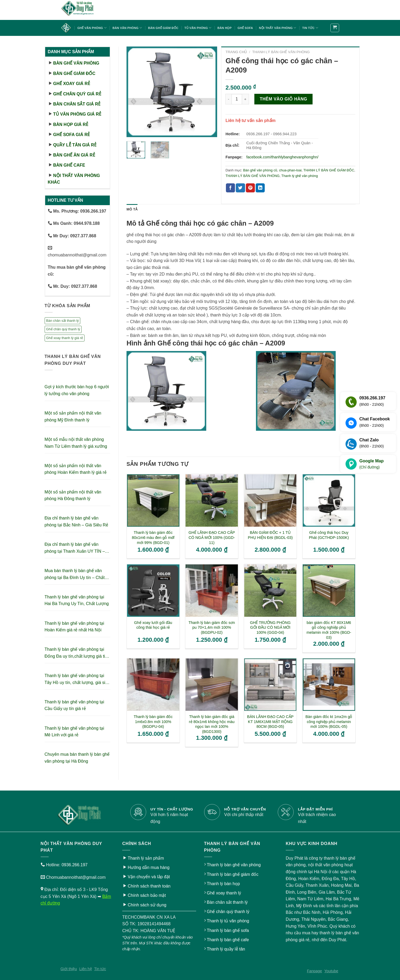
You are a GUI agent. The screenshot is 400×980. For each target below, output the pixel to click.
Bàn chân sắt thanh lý (227, 902)
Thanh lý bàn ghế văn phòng (234, 865)
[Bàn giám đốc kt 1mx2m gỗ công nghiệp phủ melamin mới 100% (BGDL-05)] (329, 685)
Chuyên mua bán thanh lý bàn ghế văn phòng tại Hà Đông (77, 758)
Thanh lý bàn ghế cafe (228, 940)
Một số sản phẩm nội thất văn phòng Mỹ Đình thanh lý (73, 417)
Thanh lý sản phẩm (146, 858)
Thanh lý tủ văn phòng (228, 921)
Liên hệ (85, 969)
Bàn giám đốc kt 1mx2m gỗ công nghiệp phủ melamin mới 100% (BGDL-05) (329, 722)
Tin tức (310, 28)
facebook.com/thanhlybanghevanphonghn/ (282, 157)
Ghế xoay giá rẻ (72, 84)
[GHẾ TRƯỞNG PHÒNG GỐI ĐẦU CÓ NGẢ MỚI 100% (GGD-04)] (270, 591)
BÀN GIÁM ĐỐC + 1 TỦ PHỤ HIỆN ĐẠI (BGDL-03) (270, 535)
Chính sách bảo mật (147, 895)
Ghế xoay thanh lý (224, 893)
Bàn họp (224, 28)
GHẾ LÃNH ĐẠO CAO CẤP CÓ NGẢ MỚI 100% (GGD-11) (212, 537)
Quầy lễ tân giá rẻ (75, 145)
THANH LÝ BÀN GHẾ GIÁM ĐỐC (329, 170)
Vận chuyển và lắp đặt (149, 877)
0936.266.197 (75, 865)
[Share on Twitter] (240, 188)
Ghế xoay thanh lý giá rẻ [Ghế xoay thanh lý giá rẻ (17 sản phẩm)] (65, 338)
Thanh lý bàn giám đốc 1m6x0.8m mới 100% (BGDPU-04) (153, 722)
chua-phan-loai (290, 170)
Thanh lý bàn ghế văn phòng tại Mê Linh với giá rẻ (74, 732)
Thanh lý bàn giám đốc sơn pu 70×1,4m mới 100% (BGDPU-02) (212, 628)
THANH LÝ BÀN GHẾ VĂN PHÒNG (281, 52)
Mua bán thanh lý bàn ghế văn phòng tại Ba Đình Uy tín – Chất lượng (75, 575)
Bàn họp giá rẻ (71, 124)
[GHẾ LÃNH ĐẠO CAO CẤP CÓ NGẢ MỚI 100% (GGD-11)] (212, 500)
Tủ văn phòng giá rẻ (77, 114)
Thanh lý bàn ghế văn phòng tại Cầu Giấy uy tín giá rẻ (74, 705)
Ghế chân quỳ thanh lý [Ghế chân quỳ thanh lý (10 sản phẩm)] (63, 329)
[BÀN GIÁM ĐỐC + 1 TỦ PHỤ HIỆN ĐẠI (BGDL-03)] (270, 500)
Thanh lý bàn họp (223, 884)
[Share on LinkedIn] (260, 188)
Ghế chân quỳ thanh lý (228, 912)
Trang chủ (236, 52)
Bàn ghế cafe (69, 165)
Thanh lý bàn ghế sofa (228, 930)
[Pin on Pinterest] (250, 188)
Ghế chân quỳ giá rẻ (77, 94)
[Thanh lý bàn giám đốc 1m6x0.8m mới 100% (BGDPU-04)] (153, 685)
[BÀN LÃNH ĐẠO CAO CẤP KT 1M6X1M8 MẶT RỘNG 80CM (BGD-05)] (270, 685)
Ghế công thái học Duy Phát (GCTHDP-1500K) (329, 535)
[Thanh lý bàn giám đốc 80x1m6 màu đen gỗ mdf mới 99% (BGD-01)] (153, 500)
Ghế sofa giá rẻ (71, 135)
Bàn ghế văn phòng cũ (260, 170)
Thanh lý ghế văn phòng (300, 176)
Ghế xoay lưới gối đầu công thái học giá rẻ (153, 625)
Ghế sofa (245, 28)
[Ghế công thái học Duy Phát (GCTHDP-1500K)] (329, 500)
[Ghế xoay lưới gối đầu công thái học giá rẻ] (153, 591)
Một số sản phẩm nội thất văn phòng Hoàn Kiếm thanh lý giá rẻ (76, 469)
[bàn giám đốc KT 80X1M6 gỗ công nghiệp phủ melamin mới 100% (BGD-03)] (329, 591)
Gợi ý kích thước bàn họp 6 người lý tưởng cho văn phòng (77, 390)
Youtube (331, 971)
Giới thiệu (69, 969)
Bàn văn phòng (127, 28)
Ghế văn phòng (92, 28)
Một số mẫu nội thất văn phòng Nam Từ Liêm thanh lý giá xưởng (76, 443)
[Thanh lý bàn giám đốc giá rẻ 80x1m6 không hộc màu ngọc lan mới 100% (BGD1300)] (212, 685)
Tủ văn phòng (198, 28)
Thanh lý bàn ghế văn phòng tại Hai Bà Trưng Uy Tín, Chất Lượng (77, 600)
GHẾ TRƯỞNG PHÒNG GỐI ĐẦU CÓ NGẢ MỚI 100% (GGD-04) (270, 628)
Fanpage (315, 971)
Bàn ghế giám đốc (163, 28)
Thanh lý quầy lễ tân (226, 949)
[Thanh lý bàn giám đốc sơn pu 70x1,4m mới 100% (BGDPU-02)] (212, 591)
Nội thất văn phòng (277, 28)
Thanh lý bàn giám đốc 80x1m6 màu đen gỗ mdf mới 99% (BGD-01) (153, 537)
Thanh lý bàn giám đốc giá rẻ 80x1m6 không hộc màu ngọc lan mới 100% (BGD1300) (212, 724)
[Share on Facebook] (230, 188)
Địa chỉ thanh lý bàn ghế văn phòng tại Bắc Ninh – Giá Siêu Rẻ (77, 521)
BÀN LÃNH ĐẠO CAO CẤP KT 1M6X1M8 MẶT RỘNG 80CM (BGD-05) (270, 722)
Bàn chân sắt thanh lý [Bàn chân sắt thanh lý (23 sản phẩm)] (63, 321)
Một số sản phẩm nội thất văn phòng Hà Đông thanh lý (73, 495)
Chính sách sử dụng (147, 905)
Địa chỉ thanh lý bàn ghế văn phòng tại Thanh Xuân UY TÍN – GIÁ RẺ (75, 548)
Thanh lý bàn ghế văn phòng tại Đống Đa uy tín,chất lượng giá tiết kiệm (77, 653)
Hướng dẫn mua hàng (148, 867)
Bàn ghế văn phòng (76, 63)
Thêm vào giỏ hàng (283, 99)
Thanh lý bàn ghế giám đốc (233, 874)
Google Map (372, 464)
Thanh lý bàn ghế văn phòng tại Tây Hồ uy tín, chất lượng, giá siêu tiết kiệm (77, 680)
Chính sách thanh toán (149, 886)
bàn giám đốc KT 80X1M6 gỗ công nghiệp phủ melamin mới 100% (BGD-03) (329, 630)
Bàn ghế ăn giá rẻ (74, 155)
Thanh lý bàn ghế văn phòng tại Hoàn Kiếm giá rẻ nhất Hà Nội (74, 627)
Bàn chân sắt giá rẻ (77, 104)
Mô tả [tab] (132, 209)
